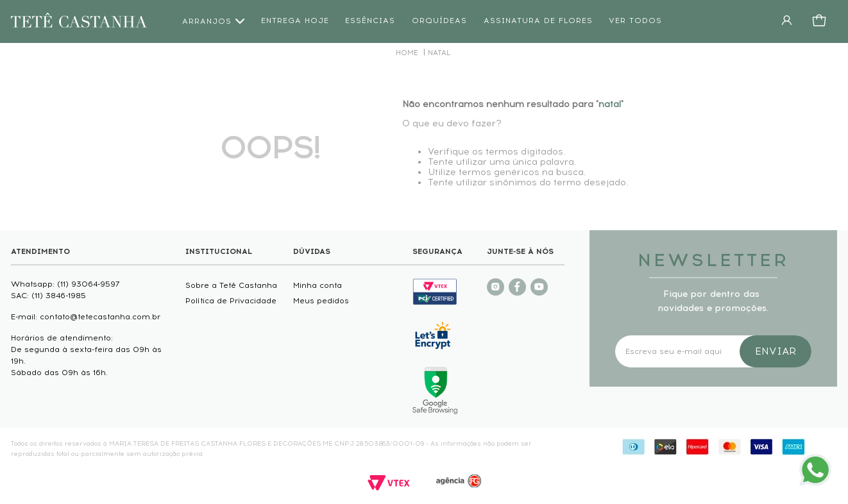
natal (439, 53)
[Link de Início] (407, 53)
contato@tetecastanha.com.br (100, 317)
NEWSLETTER (713, 260)
